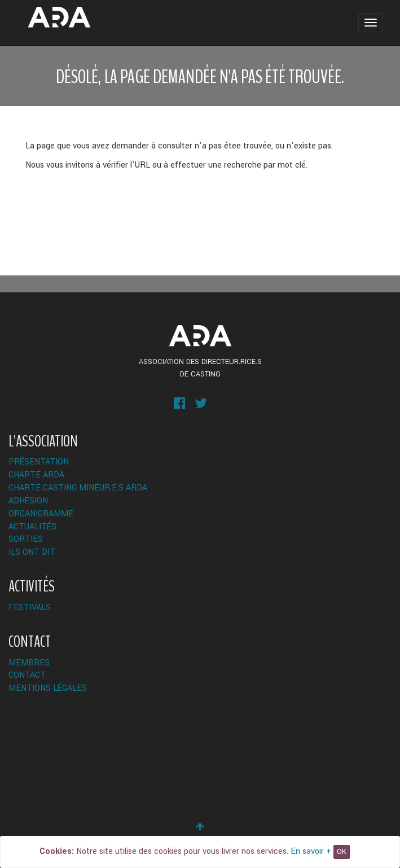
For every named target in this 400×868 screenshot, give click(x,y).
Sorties (26, 539)
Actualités (32, 527)
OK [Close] (342, 852)
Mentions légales (48, 688)
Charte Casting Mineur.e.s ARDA (78, 488)
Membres (29, 663)
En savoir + (311, 851)
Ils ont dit (32, 552)
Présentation (39, 462)
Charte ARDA (36, 475)
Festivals (30, 608)
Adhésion (28, 501)
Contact (27, 675)
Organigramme (41, 514)
